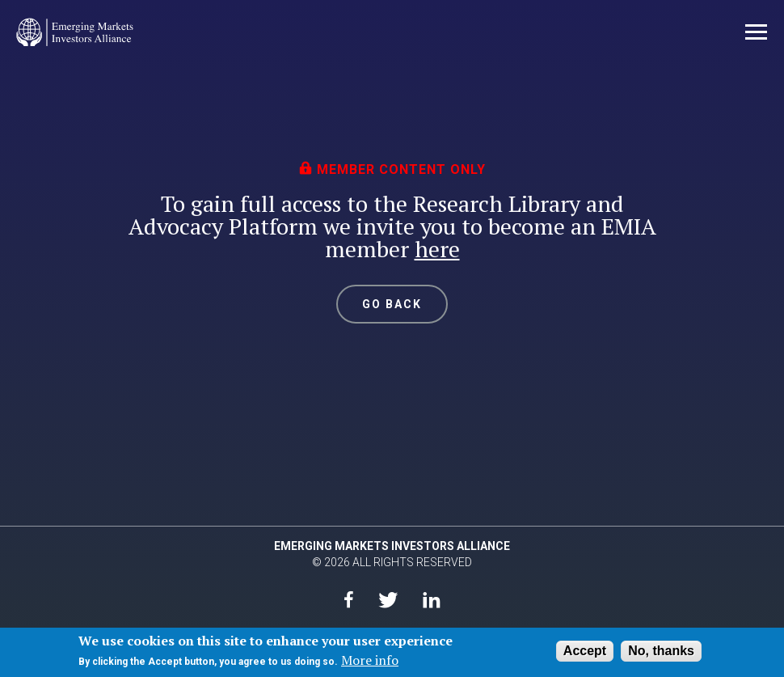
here (437, 249)
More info (370, 660)
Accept (585, 651)
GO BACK (392, 304)
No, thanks (661, 651)
